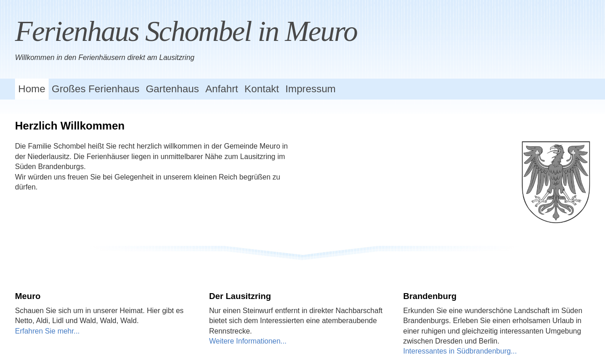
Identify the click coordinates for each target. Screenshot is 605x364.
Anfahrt (222, 89)
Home (32, 89)
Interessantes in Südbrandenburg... (460, 351)
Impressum (311, 89)
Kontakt (262, 89)
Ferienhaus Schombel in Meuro (186, 31)
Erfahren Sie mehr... (47, 331)
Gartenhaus (172, 89)
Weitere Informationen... (248, 341)
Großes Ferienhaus (96, 89)
